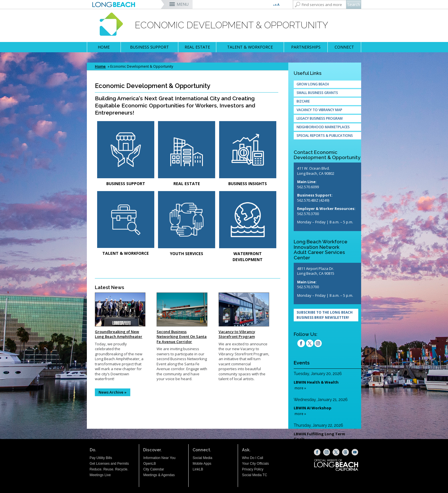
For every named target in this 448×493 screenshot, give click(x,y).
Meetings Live (100, 475)
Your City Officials (255, 464)
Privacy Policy (253, 469)
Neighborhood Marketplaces (323, 127)
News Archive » (113, 392)
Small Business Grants (317, 93)
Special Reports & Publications (325, 136)
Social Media (202, 458)
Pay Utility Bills (101, 458)
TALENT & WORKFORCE (250, 47)
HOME (104, 47)
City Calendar (154, 469)
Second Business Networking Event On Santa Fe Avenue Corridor (182, 337)
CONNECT (344, 47)
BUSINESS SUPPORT (149, 47)
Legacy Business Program (320, 118)
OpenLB (149, 464)
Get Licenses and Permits (109, 464)
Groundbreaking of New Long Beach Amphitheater (119, 334)
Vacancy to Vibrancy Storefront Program (237, 334)
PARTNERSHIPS (306, 47)
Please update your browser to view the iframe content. (325, 415)
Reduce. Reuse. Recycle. (109, 469)
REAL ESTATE (197, 47)
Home (100, 66)
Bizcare (303, 101)
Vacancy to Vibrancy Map (319, 110)
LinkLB (198, 469)
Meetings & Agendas (159, 475)
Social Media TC (255, 475)
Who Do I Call (253, 458)
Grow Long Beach (313, 84)
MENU (183, 4)
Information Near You (159, 458)
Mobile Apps (202, 464)
